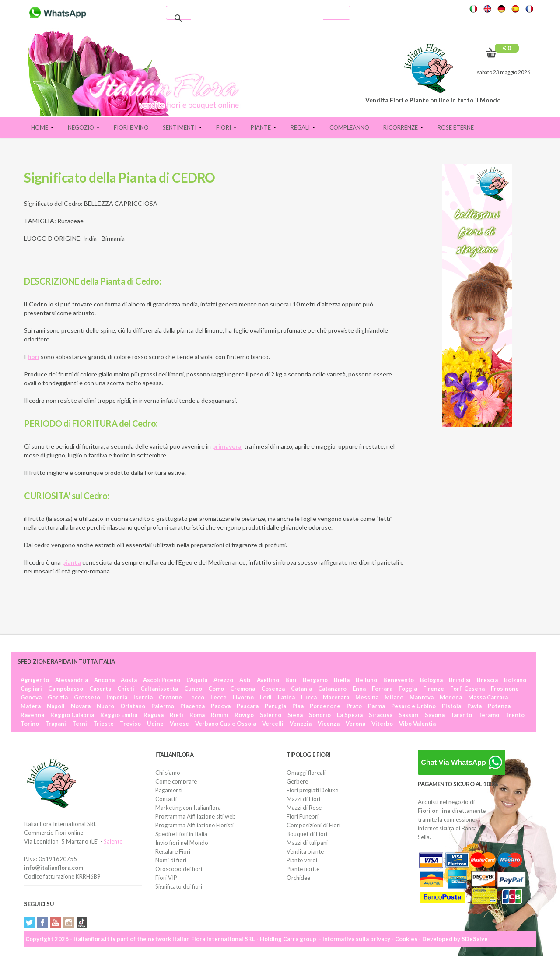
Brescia (487, 680)
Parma (376, 706)
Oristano (133, 706)
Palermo (163, 706)
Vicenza (329, 724)
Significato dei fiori (179, 886)
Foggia (408, 689)
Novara (81, 706)
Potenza (499, 706)
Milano (394, 697)
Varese (179, 724)
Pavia (474, 706)
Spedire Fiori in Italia (181, 834)
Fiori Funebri (303, 816)
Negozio (84, 127)
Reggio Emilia (119, 715)
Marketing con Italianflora (188, 808)
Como (216, 689)
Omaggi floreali (306, 773)
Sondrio (320, 715)
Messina (367, 697)
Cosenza (273, 689)
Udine (155, 724)
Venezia (301, 724)
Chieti (126, 689)
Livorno (243, 697)
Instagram (69, 923)
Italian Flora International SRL (214, 939)
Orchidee (298, 878)
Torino (30, 724)
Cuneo (193, 689)
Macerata (336, 697)
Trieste (103, 724)
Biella (342, 680)
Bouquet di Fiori (307, 834)
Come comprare (176, 781)
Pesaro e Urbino (413, 706)
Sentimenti (182, 127)
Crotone (170, 697)
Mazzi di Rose (304, 808)
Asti (245, 680)
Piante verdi (302, 860)
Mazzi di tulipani (307, 843)
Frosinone (505, 689)
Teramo (489, 715)
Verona (355, 724)
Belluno (366, 680)
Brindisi (460, 680)
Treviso (130, 724)
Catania (301, 689)
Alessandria (72, 680)
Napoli (56, 706)
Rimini (220, 715)
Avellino (268, 680)
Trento (515, 715)
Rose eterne (456, 127)
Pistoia (451, 706)
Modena (451, 697)
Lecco (196, 697)
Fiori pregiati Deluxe (312, 790)
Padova (221, 706)
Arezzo (223, 680)
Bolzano (515, 680)
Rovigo (244, 715)
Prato (354, 706)
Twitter (29, 923)
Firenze (434, 689)
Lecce (219, 697)
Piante (264, 127)
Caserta (100, 689)
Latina (286, 697)
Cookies (406, 939)
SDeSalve (475, 939)
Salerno (271, 715)
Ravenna (32, 715)
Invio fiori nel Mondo (182, 843)
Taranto (461, 715)
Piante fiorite (303, 869)
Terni (80, 724)
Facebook (42, 923)
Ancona (104, 680)
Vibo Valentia (417, 724)
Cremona (243, 689)
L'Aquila (197, 680)
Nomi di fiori (171, 860)
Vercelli (273, 724)
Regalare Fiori (173, 851)
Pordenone (325, 706)
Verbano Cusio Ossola (226, 724)
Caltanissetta (159, 689)
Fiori (226, 127)
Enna (359, 689)
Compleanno (349, 127)
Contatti (166, 799)
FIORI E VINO (131, 127)
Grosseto (87, 697)
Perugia (275, 706)
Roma (197, 715)
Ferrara (382, 689)
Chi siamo (168, 773)
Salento (113, 841)
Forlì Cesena (467, 689)
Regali (303, 127)
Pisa (298, 706)
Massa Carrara (488, 697)
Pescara (248, 706)
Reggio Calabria (72, 715)
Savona (435, 715)
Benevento (399, 680)
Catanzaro (332, 689)
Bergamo (315, 680)
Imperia (117, 697)
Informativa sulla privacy (356, 939)
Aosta (129, 680)
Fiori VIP (166, 878)
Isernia (143, 697)
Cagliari (31, 689)
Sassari (409, 715)
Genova (31, 697)
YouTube (56, 923)
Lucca (309, 697)
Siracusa (381, 715)
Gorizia (58, 697)
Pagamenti (169, 790)
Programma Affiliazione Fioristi (194, 825)
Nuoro (105, 706)
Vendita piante (305, 851)
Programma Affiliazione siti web (196, 816)
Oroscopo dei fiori (179, 869)
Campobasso (66, 689)
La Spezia (350, 715)
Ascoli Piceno (162, 680)
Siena (295, 715)
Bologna (431, 680)
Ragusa (154, 715)
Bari (291, 680)
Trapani (56, 724)
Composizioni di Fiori (313, 825)
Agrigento (35, 680)
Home (42, 127)
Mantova (422, 697)
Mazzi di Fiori (303, 799)
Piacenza (192, 706)
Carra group (300, 939)
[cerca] (257, 18)
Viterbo (382, 724)
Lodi (266, 697)
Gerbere (297, 781)
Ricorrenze (403, 127)
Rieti (177, 715)
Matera (31, 706)
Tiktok (82, 923)
